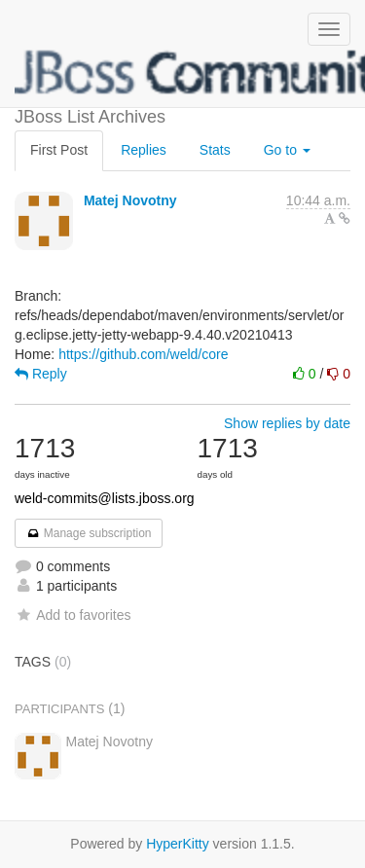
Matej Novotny (130, 200)
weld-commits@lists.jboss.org (105, 498)
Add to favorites (73, 615)
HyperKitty (178, 844)
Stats (215, 150)
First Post (59, 150)
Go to (287, 150)
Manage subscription (89, 533)
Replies (144, 150)
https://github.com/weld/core (143, 354)
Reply (41, 374)
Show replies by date (287, 423)
